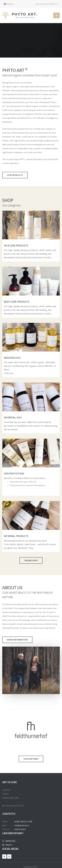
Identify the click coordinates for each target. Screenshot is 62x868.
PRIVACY (7, 845)
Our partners (31, 759)
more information (17, 640)
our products (15, 175)
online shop (31, 560)
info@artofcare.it (22, 825)
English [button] (9, 4)
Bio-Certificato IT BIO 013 (45, 4)
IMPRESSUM (9, 841)
